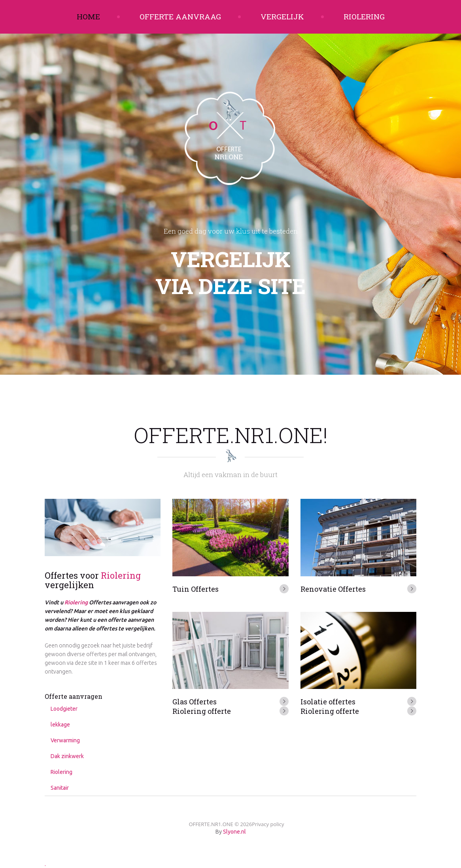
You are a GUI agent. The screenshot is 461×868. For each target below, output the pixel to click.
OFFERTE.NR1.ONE (211, 824)
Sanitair (60, 788)
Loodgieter (64, 709)
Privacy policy (268, 824)
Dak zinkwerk (67, 756)
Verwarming (65, 740)
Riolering (364, 16)
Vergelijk (282, 16)
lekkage (60, 725)
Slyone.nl (234, 832)
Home (88, 16)
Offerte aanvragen (74, 696)
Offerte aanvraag (180, 16)
